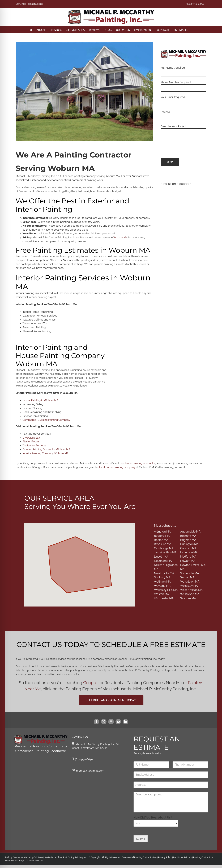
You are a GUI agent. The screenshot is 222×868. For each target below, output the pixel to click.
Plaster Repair (31, 442)
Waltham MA (162, 582)
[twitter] (104, 722)
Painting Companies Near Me (29, 861)
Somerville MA (190, 573)
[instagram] (111, 722)
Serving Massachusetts (29, 4)
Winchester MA (164, 598)
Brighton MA (188, 540)
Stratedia (49, 857)
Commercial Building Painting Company (46, 420)
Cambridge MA (164, 548)
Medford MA (188, 557)
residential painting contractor (138, 463)
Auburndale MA (190, 532)
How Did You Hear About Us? (153, 818)
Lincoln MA (161, 557)
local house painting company (117, 467)
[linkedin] (126, 722)
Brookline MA (163, 544)
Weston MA (161, 594)
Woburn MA (120, 238)
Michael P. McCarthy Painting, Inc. (71, 857)
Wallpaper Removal (34, 446)
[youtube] (118, 722)
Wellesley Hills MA (166, 590)
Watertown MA (190, 582)
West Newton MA (191, 590)
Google (90, 683)
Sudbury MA (162, 577)
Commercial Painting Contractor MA (139, 857)
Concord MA (188, 548)
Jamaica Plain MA (165, 552)
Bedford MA (162, 536)
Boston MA (161, 540)
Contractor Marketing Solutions (28, 857)
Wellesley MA (189, 586)
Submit (141, 839)
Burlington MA (189, 544)
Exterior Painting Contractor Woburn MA (46, 449)
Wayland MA (162, 586)
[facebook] (96, 722)
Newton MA (188, 561)
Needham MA (163, 561)
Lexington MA (189, 552)
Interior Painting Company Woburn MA (46, 453)
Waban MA (187, 577)
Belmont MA (188, 536)
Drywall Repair (31, 438)
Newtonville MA (164, 573)
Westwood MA (190, 594)
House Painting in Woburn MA (40, 400)
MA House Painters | (183, 857)
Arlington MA (162, 532)
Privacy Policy (165, 857)
